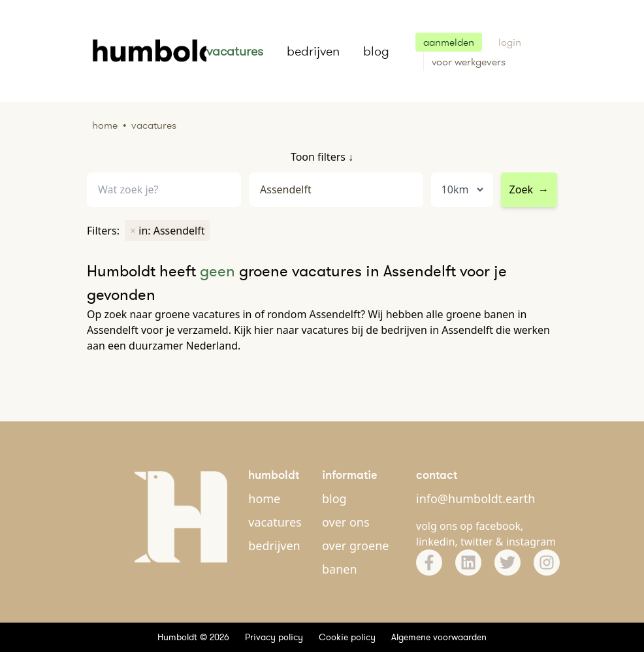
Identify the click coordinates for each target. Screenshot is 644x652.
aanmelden (449, 42)
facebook (498, 526)
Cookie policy (347, 637)
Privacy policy (274, 637)
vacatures (235, 51)
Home (105, 125)
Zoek (529, 189)
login (510, 42)
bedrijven (313, 51)
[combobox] (336, 190)
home (264, 498)
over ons (346, 522)
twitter (477, 542)
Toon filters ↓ (322, 157)
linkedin (436, 542)
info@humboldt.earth (475, 498)
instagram (531, 542)
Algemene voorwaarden (439, 637)
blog (376, 51)
